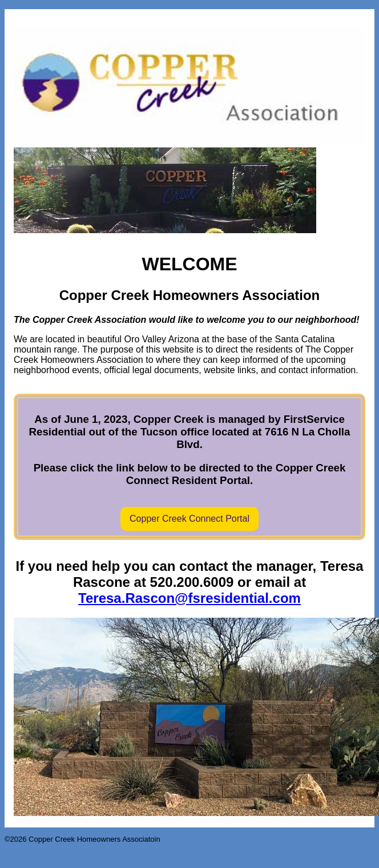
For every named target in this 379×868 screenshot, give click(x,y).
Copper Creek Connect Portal (189, 519)
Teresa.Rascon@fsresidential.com (189, 598)
